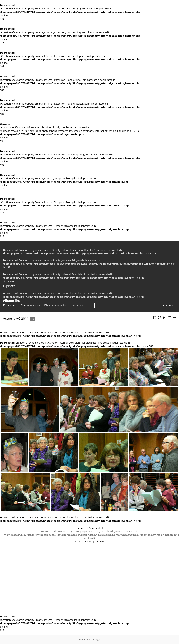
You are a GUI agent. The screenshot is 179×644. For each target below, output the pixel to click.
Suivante (87, 542)
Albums (9, 281)
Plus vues (10, 305)
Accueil (8, 318)
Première (81, 528)
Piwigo (97, 640)
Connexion (169, 305)
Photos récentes (56, 305)
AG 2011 (22, 318)
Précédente (95, 528)
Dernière (99, 542)
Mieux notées (30, 305)
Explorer (9, 286)
